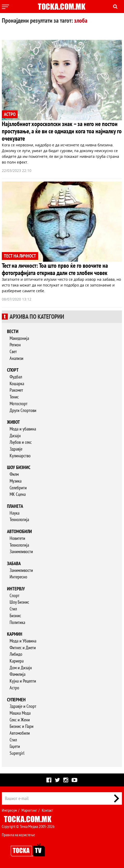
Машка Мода (20, 713)
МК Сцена (18, 494)
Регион (15, 345)
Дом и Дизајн (21, 668)
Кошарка (17, 383)
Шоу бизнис (19, 467)
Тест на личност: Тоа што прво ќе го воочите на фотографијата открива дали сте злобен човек (55, 269)
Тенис (14, 397)
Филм (14, 474)
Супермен (16, 700)
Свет (13, 351)
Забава (14, 563)
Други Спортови (23, 410)
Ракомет (16, 390)
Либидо (16, 654)
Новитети (17, 538)
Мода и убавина (23, 429)
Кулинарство (20, 456)
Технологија (19, 519)
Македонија (19, 338)
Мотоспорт (19, 404)
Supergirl (17, 753)
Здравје (16, 449)
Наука (15, 513)
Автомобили (19, 531)
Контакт (47, 810)
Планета (15, 506)
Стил (13, 609)
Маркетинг (29, 810)
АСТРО (10, 114)
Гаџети (15, 746)
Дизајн (15, 436)
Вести (13, 331)
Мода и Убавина (23, 641)
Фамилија (18, 674)
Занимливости (21, 551)
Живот (13, 422)
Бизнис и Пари (22, 726)
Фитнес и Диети (23, 648)
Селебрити (18, 488)
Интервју (16, 589)
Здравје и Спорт (23, 706)
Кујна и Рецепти (23, 681)
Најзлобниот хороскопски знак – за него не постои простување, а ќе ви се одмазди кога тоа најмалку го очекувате (62, 131)
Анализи (16, 358)
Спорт (13, 370)
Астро (14, 688)
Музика (16, 481)
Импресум (9, 810)
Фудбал (16, 377)
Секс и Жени (20, 720)
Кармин (15, 634)
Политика (17, 622)
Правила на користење (18, 835)
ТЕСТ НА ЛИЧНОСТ (20, 256)
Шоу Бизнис (19, 602)
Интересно (18, 577)
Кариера (17, 661)
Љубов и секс (21, 442)
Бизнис (15, 616)
